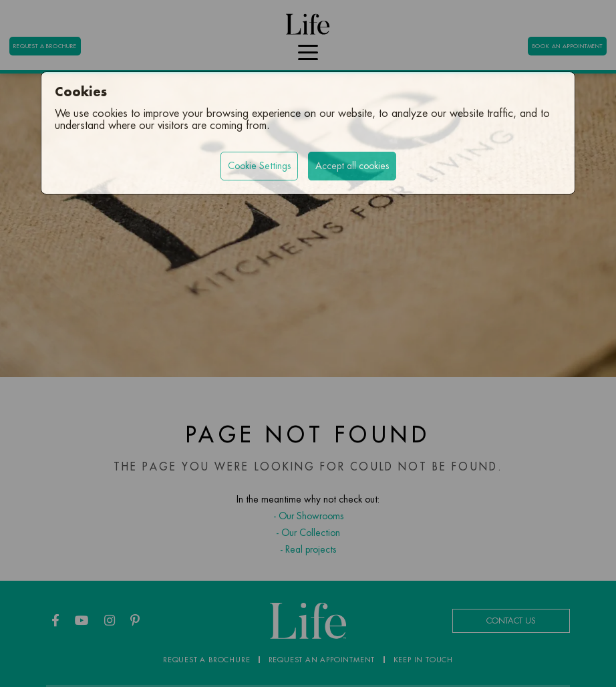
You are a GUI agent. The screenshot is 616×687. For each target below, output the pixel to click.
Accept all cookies (352, 166)
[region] (308, 343)
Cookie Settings (259, 166)
